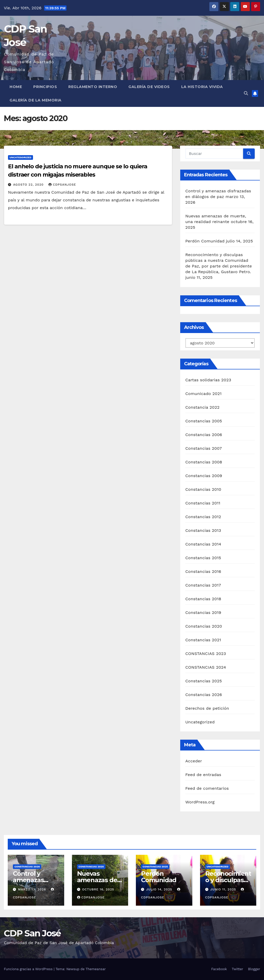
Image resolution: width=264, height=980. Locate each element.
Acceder (194, 761)
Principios (45, 87)
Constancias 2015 (203, 558)
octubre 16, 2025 (98, 889)
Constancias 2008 (204, 462)
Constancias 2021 (203, 640)
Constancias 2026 (204, 695)
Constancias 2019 (203, 612)
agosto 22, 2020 (29, 185)
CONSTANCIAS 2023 (206, 654)
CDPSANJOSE (62, 185)
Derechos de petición (207, 708)
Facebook (219, 969)
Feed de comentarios (207, 788)
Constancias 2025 (204, 681)
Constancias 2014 (203, 544)
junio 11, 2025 (224, 889)
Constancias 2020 (204, 626)
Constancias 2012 (203, 517)
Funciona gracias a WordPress (29, 969)
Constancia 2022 (203, 407)
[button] (246, 93)
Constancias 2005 (204, 421)
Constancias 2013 (203, 530)
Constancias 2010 (203, 489)
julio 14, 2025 (160, 889)
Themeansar (96, 969)
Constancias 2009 (204, 476)
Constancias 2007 (204, 448)
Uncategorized (20, 157)
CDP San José (32, 933)
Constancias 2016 (203, 571)
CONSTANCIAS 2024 (206, 667)
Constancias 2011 (203, 503)
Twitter (237, 969)
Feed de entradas (203, 775)
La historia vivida (202, 87)
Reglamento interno (93, 87)
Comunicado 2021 (204, 394)
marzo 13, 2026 (33, 889)
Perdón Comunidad (205, 241)
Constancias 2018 (203, 599)
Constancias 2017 (203, 585)
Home (16, 87)
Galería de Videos (149, 87)
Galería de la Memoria (36, 100)
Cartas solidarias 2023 (208, 380)
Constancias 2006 (204, 435)
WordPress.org (200, 802)
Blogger (254, 969)
